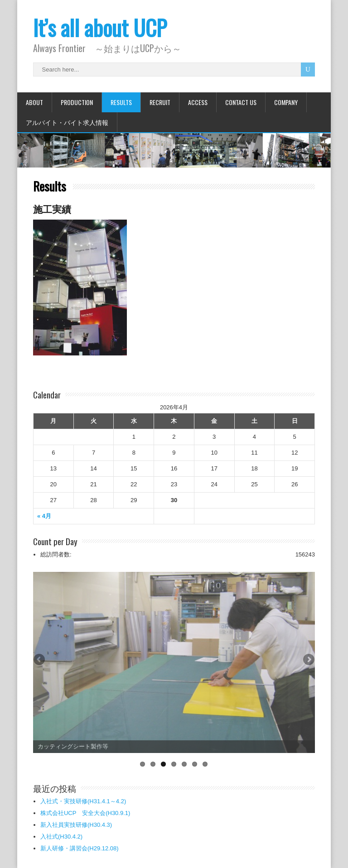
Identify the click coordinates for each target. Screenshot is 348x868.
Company (286, 102)
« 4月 (44, 516)
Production (77, 102)
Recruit (160, 102)
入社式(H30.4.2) (61, 837)
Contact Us (241, 102)
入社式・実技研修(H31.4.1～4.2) (83, 801)
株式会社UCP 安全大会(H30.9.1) (85, 813)
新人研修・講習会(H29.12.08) (80, 848)
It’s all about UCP (100, 27)
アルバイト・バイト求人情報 (67, 122)
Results (121, 102)
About (34, 102)
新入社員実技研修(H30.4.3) (76, 825)
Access (198, 102)
